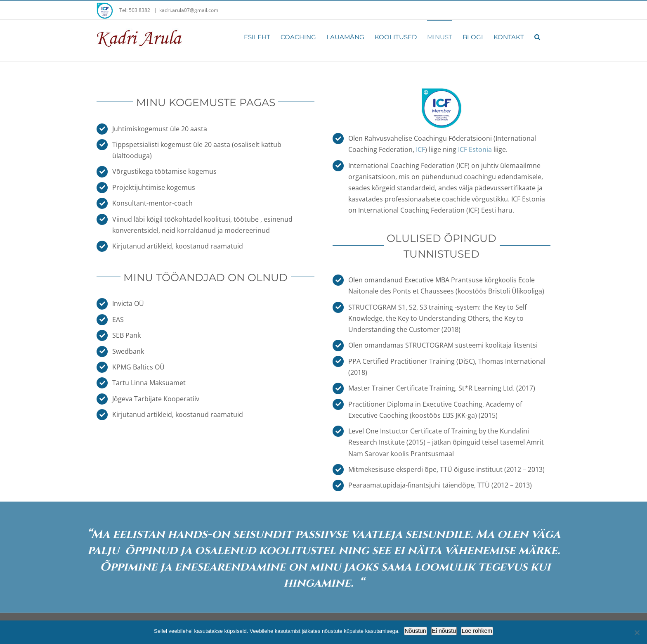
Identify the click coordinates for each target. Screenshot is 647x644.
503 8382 (140, 10)
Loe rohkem (477, 631)
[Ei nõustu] (637, 632)
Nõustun (416, 631)
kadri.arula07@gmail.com (189, 10)
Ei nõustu (444, 631)
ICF (420, 149)
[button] (537, 36)
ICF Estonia (475, 149)
